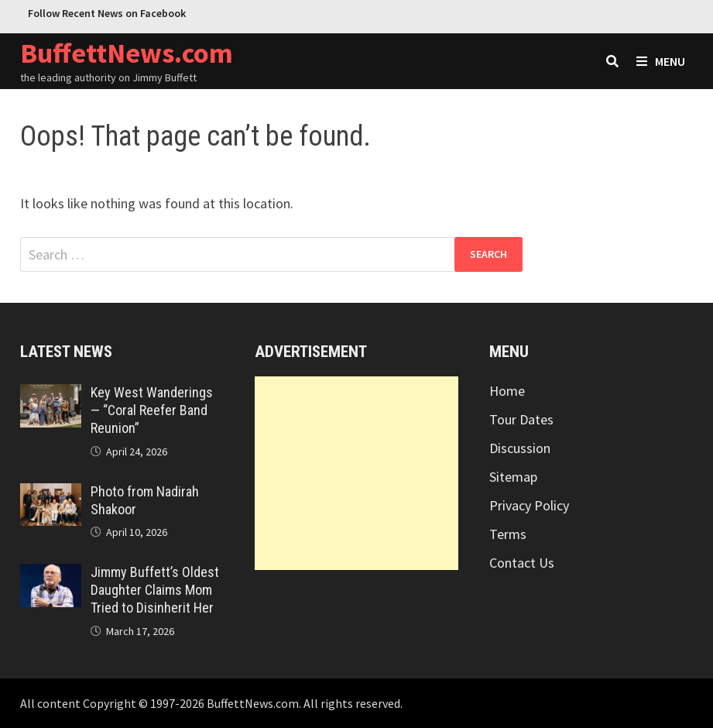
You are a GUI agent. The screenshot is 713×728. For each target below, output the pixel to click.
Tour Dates (521, 419)
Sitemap (513, 477)
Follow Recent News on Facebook (107, 13)
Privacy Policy (529, 505)
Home (507, 391)
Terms (508, 534)
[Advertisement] (356, 473)
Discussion (520, 448)
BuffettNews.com (127, 53)
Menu (661, 61)
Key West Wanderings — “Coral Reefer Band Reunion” (152, 410)
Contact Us (522, 563)
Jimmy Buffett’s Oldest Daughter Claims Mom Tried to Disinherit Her (155, 590)
